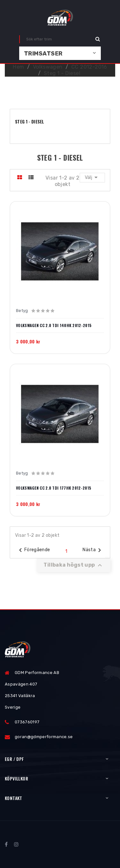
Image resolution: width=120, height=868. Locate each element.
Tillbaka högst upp (74, 565)
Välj (92, 177)
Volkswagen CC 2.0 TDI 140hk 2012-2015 (54, 325)
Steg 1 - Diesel (29, 121)
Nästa (93, 550)
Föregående (33, 550)
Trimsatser (43, 54)
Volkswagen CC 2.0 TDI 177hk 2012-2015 (54, 488)
